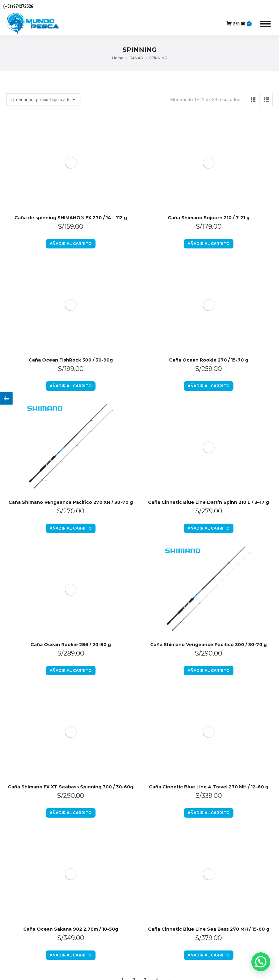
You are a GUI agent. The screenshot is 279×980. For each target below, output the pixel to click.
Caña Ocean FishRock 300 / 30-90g (71, 182)
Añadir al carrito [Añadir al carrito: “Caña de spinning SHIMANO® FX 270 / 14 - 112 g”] (71, 154)
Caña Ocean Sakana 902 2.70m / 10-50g (71, 572)
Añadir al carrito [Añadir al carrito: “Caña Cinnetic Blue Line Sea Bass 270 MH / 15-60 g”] (209, 598)
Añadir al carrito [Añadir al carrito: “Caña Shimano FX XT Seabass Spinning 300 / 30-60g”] (71, 545)
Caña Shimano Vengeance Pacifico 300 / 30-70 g (208, 466)
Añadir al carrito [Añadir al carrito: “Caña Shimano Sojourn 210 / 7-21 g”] (209, 154)
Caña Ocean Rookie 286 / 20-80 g (71, 377)
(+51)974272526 (18, 6)
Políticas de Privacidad (170, 708)
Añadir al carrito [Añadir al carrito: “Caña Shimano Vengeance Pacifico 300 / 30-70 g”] (209, 492)
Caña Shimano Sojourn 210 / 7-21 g (209, 128)
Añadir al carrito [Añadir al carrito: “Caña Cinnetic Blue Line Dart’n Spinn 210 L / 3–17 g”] (209, 261)
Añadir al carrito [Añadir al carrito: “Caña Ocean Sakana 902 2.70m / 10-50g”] (71, 598)
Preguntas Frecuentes (169, 736)
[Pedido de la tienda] (43, 100)
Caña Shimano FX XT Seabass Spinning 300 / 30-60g (71, 519)
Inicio (152, 673)
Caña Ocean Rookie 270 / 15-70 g (209, 182)
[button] (261, 962)
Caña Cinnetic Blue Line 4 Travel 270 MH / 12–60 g (209, 519)
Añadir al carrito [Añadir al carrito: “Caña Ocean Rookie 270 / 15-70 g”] (209, 207)
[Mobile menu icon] (265, 24)
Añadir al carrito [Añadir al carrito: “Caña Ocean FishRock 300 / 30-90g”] (71, 207)
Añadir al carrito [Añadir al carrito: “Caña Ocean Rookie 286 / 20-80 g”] (71, 403)
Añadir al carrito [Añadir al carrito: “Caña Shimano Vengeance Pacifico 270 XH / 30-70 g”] (71, 350)
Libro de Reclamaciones (171, 722)
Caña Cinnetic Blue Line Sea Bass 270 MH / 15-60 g (209, 572)
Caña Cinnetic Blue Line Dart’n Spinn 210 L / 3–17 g (208, 235)
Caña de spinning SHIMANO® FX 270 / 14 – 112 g (71, 128)
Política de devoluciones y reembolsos (173, 691)
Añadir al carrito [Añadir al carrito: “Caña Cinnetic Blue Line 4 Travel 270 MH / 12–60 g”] (209, 545)
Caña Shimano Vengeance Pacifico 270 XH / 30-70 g (71, 324)
